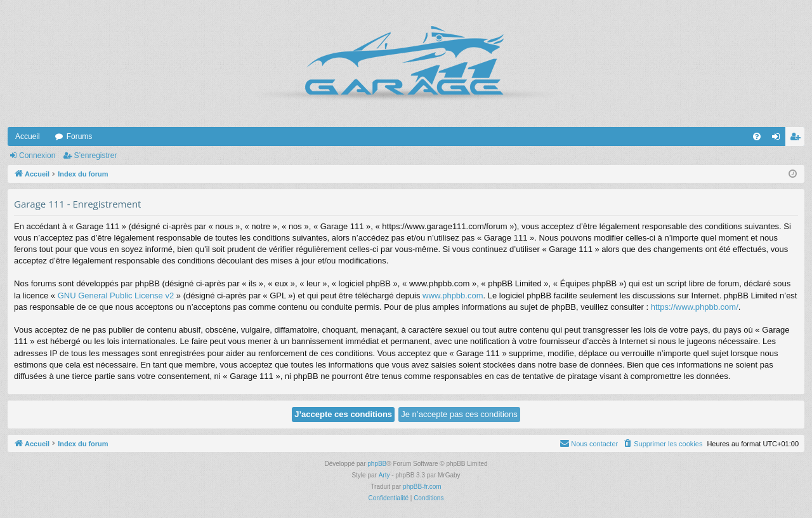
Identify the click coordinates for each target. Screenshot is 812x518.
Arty (384, 475)
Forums (80, 136)
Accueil (28, 136)
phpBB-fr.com (422, 487)
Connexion (37, 156)
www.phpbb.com (453, 296)
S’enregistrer (95, 156)
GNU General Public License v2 (116, 296)
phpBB (377, 464)
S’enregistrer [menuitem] (798, 139)
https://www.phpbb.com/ (695, 307)
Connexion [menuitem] (779, 139)
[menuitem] (757, 136)
